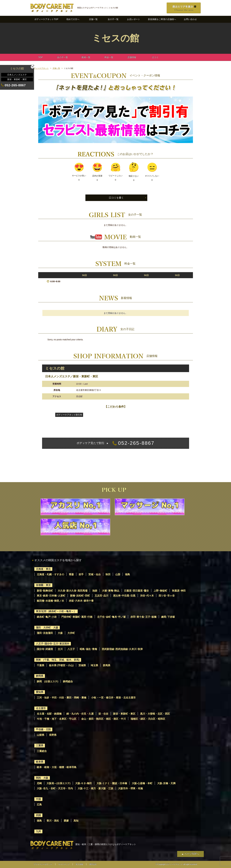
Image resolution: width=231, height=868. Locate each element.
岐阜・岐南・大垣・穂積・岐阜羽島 (57, 767)
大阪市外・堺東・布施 (130, 788)
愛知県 (40, 692)
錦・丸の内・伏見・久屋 (80, 714)
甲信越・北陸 (43, 729)
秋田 (108, 574)
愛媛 (66, 821)
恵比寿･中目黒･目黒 (124, 596)
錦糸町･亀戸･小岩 (47, 617)
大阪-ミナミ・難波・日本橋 (112, 783)
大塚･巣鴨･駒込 (111, 591)
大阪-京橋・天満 (166, 783)
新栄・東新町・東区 (124, 714)
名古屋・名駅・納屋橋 (49, 714)
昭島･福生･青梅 (88, 649)
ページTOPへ (192, 854)
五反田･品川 (101, 596)
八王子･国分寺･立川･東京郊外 (53, 644)
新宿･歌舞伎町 (45, 591)
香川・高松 (53, 821)
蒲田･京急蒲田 (45, 633)
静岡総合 (68, 681)
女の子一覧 (113, 19)
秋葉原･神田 (179, 591)
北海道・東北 (43, 569)
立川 (60, 649)
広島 (39, 805)
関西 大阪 (42, 778)
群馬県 (107, 665)
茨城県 (82, 665)
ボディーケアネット (40, 68)
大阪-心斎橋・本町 (142, 783)
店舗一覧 (93, 19)
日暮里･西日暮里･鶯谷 (136, 591)
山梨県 (41, 735)
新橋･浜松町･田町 (80, 596)
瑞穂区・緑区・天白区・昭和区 (148, 719)
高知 (76, 821)
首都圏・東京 (43, 585)
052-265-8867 (116, 443)
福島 (127, 574)
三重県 (40, 745)
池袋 (95, 591)
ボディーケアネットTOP (46, 19)
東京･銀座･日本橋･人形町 (51, 596)
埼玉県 (94, 665)
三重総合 (42, 751)
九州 (38, 831)
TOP (40, 57)
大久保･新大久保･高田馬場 (73, 591)
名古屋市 (41, 708)
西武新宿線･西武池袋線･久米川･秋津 (122, 649)
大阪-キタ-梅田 (83, 783)
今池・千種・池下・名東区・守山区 (57, 719)
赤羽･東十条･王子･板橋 (143, 617)
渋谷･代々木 (147, 596)
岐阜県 (40, 762)
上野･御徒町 (160, 591)
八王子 (71, 649)
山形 (118, 574)
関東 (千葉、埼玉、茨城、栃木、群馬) (58, 660)
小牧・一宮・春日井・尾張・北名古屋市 (113, 698)
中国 (38, 799)
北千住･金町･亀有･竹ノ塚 (111, 617)
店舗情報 (132, 57)
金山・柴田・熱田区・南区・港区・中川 (104, 719)
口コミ (155, 57)
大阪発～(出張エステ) (59, 783)
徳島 (39, 821)
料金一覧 (109, 57)
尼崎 (39, 783)
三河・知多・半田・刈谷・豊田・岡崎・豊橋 (62, 698)
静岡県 (40, 676)
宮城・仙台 (95, 574)
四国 (38, 815)
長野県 (53, 735)
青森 (71, 574)
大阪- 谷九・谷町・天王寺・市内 (55, 788)
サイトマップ (64, 864)
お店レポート (134, 19)
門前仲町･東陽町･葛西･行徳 (77, 617)
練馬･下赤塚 (168, 617)
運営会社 (93, 864)
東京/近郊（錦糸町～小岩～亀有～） (56, 611)
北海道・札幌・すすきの (50, 574)
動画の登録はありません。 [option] (116, 247)
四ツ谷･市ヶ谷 (167, 596)
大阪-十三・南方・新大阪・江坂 (95, 788)
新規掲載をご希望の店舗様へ (162, 19)
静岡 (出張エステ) (48, 681)
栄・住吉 (103, 714)
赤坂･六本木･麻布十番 (81, 601)
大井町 (71, 633)
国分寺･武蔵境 (45, 649)
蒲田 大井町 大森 (47, 628)
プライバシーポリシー (43, 864)
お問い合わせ (190, 19)
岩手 (81, 574)
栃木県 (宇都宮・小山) (61, 665)
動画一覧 (86, 57)
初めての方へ (73, 19)
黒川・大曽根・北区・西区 (155, 714)
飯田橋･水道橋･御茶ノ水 (50, 601)
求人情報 (79, 864)
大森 (60, 633)
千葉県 (41, 665)
